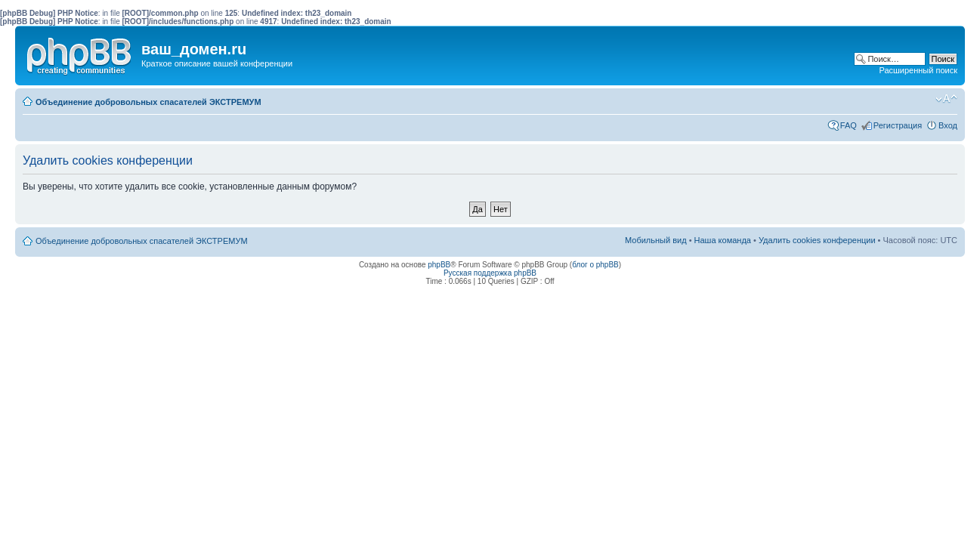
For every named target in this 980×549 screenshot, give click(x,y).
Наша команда (723, 240)
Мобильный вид (923, 99)
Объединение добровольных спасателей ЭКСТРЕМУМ (148, 102)
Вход (948, 125)
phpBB (439, 265)
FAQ (849, 125)
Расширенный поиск (918, 70)
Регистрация (898, 125)
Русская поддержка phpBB (490, 273)
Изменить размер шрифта (946, 99)
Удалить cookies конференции (817, 240)
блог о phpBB (595, 265)
